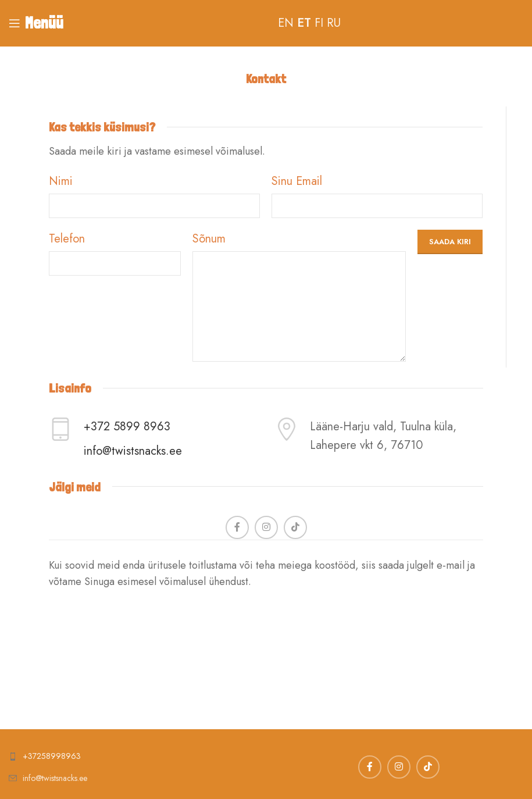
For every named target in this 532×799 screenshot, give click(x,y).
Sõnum (209, 239)
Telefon (67, 239)
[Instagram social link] (266, 527)
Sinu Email (297, 181)
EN (286, 23)
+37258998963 (52, 756)
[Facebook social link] (237, 527)
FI (319, 23)
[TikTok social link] (295, 527)
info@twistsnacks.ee (133, 451)
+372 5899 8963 (127, 427)
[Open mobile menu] (36, 23)
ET (304, 23)
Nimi (61, 181)
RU (334, 23)
